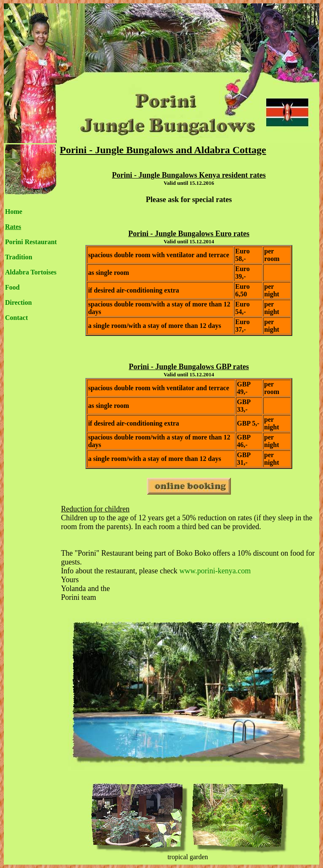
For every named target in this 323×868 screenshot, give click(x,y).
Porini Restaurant (31, 242)
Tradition (19, 257)
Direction (19, 302)
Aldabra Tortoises (31, 272)
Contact (16, 318)
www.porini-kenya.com (215, 571)
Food (12, 287)
